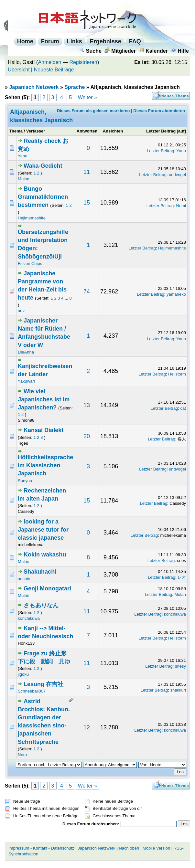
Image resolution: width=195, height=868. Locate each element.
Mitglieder (120, 51)
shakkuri (178, 690)
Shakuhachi (40, 572)
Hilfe (180, 51)
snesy (180, 666)
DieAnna (26, 352)
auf (181, 131)
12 (87, 727)
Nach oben (129, 848)
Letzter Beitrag (161, 131)
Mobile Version (156, 848)
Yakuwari (26, 381)
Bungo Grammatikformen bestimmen (43, 197)
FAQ (135, 41)
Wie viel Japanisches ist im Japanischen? (44, 399)
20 (87, 436)
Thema (16, 131)
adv (21, 311)
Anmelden (49, 62)
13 (87, 405)
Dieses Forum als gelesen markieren (93, 111)
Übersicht (19, 70)
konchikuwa (29, 618)
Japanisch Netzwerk (34, 87)
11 (87, 172)
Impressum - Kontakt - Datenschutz (41, 848)
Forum (50, 41)
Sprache (75, 87)
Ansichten (113, 131)
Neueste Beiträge (54, 70)
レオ (182, 577)
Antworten (87, 131)
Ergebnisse (106, 41)
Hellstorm (177, 374)
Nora (22, 755)
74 (87, 291)
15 (87, 203)
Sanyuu (25, 481)
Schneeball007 (32, 691)
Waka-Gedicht (43, 166)
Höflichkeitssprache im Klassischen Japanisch (45, 465)
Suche (90, 51)
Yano (22, 156)
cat (183, 408)
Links (75, 41)
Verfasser (36, 131)
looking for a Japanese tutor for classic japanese (43, 530)
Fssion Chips (30, 264)
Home (25, 41)
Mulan (23, 179)
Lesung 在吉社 (43, 684)
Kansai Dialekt (43, 430)
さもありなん (41, 605)
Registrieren (83, 62)
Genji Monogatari (47, 588)
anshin (24, 579)
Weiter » (87, 97)
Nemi (181, 206)
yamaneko (176, 294)
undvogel (177, 175)
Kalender (153, 51)
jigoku (23, 674)
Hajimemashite (32, 218)
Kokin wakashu (45, 555)
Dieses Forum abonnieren (159, 111)
